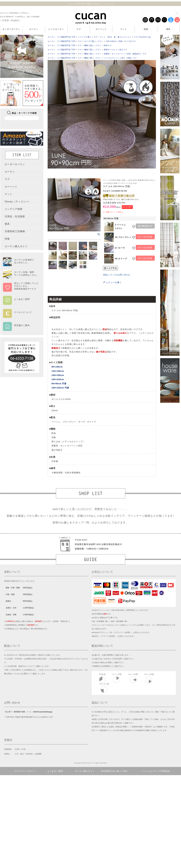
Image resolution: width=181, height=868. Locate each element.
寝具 (168, 29)
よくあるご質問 (55, 771)
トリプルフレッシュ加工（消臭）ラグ (120, 58)
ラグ (79, 29)
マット (124, 29)
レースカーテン (56, 29)
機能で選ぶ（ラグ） (93, 45)
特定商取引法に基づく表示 (114, 771)
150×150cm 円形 (60, 388)
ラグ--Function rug (142, 37)
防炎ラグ (108, 45)
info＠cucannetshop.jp (43, 712)
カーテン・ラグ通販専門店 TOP (61, 37)
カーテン (34, 29)
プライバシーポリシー (26, 771)
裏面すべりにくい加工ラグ (116, 50)
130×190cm (58, 371)
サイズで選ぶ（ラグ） (94, 41)
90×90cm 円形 (59, 384)
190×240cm (58, 379)
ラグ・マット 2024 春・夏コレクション (113, 37)
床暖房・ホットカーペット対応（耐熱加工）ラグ (125, 54)
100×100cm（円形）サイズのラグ (121, 41)
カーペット (101, 29)
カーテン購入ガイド (85, 771)
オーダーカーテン (11, 29)
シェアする (111, 268)
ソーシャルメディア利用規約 (156, 771)
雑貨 (146, 29)
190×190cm (58, 375)
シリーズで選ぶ (85, 37)
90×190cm (57, 367)
